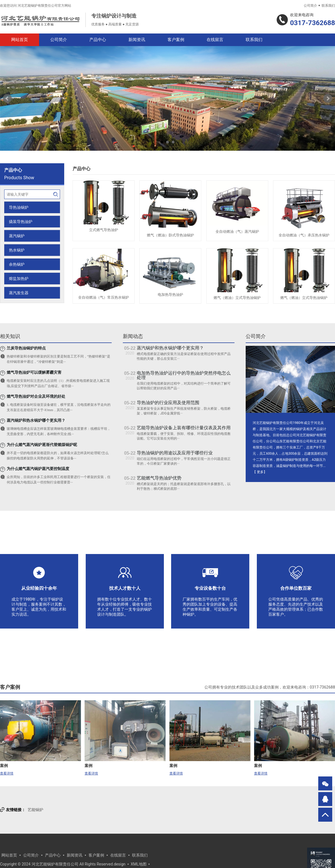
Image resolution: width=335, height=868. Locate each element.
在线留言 (215, 40)
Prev (7, 99)
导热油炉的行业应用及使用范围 (168, 403)
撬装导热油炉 (21, 222)
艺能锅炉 (35, 810)
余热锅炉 (17, 264)
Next (328, 99)
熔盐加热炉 (19, 279)
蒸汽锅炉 (17, 236)
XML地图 (139, 864)
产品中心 (98, 40)
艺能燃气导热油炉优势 (159, 478)
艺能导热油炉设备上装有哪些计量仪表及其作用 (184, 428)
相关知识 (10, 336)
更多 (260, 472)
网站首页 (20, 40)
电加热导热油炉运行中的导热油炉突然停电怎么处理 (184, 375)
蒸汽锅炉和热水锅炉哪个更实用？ (170, 348)
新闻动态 (133, 336)
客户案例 (176, 40)
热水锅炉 (17, 250)
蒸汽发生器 (19, 293)
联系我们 (328, 6)
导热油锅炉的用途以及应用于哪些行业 (175, 453)
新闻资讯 (137, 40)
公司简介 (310, 6)
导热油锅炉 (19, 207)
